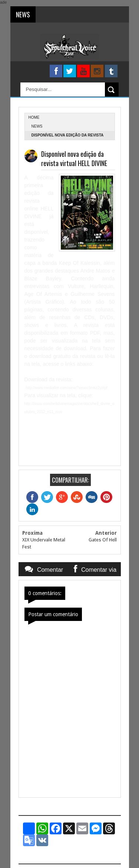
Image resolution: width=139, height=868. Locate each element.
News (37, 126)
